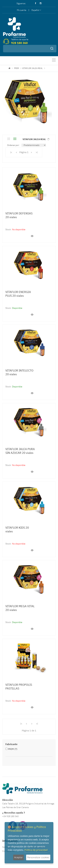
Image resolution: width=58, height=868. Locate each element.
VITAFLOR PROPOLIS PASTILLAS (19, 687)
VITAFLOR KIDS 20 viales (17, 529)
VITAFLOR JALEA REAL (32, 68)
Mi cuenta (21, 10)
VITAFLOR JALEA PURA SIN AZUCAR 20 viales (20, 451)
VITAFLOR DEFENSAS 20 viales (19, 215)
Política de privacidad (36, 850)
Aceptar (18, 857)
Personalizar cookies (38, 857)
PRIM (17, 68)
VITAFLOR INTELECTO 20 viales (19, 372)
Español (36, 10)
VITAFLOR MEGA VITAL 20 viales (20, 608)
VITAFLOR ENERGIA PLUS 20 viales (18, 294)
